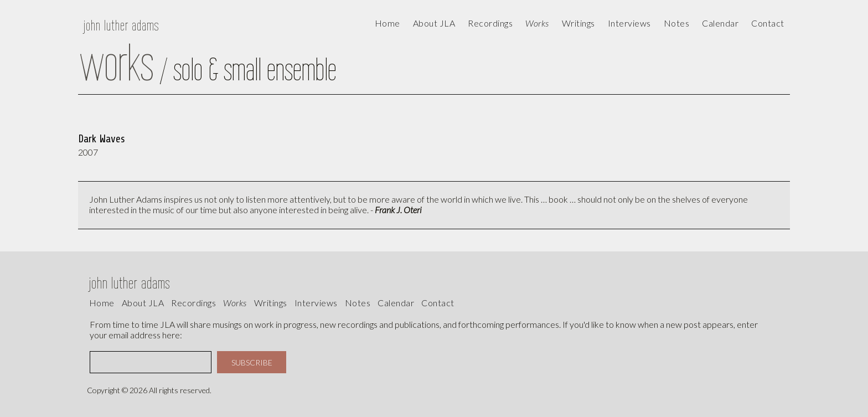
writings (271, 303)
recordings (193, 303)
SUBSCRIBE (252, 362)
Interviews (629, 23)
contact (768, 23)
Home (387, 23)
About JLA (434, 23)
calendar (720, 23)
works (235, 303)
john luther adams (121, 25)
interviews (316, 303)
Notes (358, 303)
